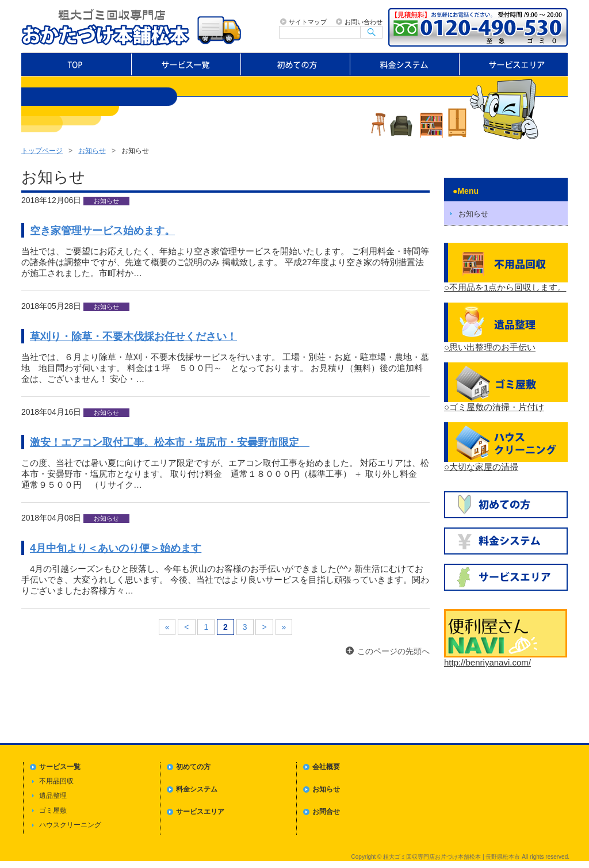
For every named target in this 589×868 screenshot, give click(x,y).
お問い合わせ (364, 22)
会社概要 (326, 767)
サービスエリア (514, 64)
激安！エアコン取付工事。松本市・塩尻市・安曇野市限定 (170, 442)
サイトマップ (308, 22)
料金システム (405, 64)
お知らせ (92, 151)
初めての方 (296, 64)
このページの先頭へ (393, 651)
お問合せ (326, 812)
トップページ (76, 64)
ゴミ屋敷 (53, 810)
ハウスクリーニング (70, 825)
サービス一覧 (186, 64)
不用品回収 (56, 781)
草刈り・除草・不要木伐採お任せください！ (133, 336)
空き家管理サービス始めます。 (102, 230)
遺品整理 (53, 796)
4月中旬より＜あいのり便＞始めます (116, 548)
